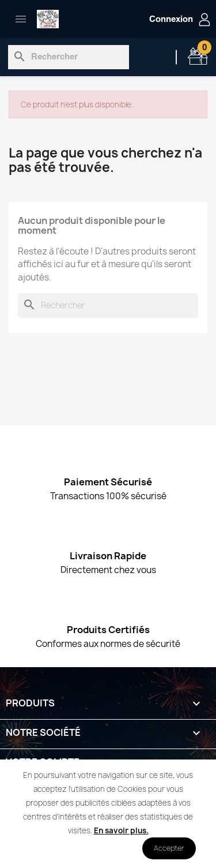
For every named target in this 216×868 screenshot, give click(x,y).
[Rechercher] (69, 57)
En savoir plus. (121, 830)
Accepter (169, 848)
